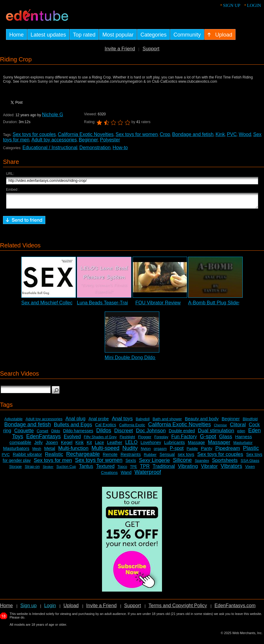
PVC (232, 134)
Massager (219, 445)
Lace (99, 445)
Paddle (192, 451)
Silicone (182, 463)
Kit (89, 445)
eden (241, 434)
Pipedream (228, 451)
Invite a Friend (120, 49)
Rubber (150, 457)
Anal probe (99, 421)
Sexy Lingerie (154, 463)
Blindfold (250, 422)
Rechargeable (83, 457)
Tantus (86, 469)
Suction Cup (66, 469)
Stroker (48, 469)
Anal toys (122, 421)
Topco (122, 469)
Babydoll (143, 422)
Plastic (251, 451)
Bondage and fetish (193, 134)
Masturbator (243, 445)
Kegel (67, 445)
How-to (120, 148)
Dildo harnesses (78, 433)
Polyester (110, 140)
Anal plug (75, 421)
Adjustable (14, 422)
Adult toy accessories (54, 140)
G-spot (208, 439)
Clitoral (238, 427)
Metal (50, 451)
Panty (206, 451)
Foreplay (161, 440)
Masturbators (16, 451)
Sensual (167, 457)
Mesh (37, 451)
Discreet (124, 433)
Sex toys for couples (34, 134)
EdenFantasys (43, 439)
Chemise (220, 428)
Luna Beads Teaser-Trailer (105, 305)
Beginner (88, 140)
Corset (42, 434)
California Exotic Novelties (86, 134)
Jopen (52, 445)
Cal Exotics (106, 427)
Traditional (164, 469)
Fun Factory (184, 439)
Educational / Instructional (50, 148)
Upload (71, 608)
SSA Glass (250, 463)
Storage (15, 469)
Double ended (182, 433)
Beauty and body (202, 421)
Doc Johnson (151, 433)
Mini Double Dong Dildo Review (138, 360)
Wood (245, 134)
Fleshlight (127, 440)
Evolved (72, 439)
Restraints (131, 457)
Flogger (145, 440)
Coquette (24, 433)
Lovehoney (151, 445)
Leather (115, 445)
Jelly (38, 445)
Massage (196, 445)
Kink (220, 134)
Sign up (232, 5)
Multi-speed (105, 451)
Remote (110, 457)
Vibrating (188, 469)
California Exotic (132, 428)
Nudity (130, 451)
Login (254, 5)
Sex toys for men (53, 463)
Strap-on (32, 469)
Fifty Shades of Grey (100, 440)
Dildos (104, 433)
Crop (165, 134)
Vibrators (232, 469)
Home (6, 608)
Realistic (54, 457)
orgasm (160, 451)
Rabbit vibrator (27, 457)
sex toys (186, 457)
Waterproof (148, 475)
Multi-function (73, 451)
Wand (126, 475)
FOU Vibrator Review (158, 305)
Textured (105, 469)
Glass (225, 439)
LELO (132, 445)
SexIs (131, 463)
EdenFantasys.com (235, 608)
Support (151, 49)
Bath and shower (167, 422)
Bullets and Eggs (73, 427)
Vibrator (209, 469)
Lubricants (174, 445)
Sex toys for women (137, 134)
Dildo (56, 434)
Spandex (202, 463)
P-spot (177, 451)
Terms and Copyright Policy (178, 608)
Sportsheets (225, 463)
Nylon (146, 451)
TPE (133, 469)
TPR (145, 469)
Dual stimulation (216, 433)
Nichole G (52, 115)
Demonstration (95, 148)
